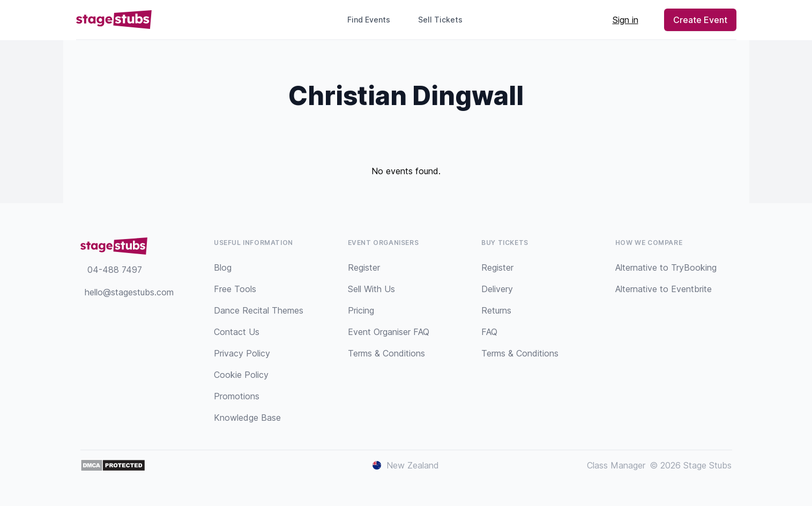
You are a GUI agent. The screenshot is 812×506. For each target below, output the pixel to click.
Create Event (700, 20)
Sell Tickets (445, 20)
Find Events (369, 20)
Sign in (625, 20)
